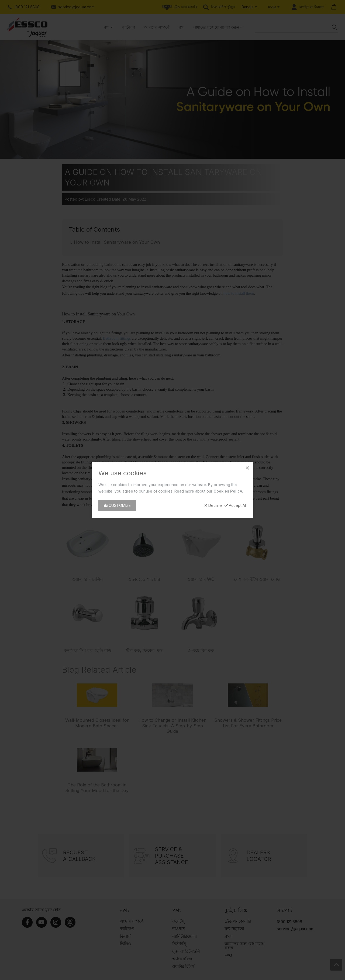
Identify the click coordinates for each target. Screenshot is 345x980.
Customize (117, 505)
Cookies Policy (228, 491)
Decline (213, 506)
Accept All (236, 506)
